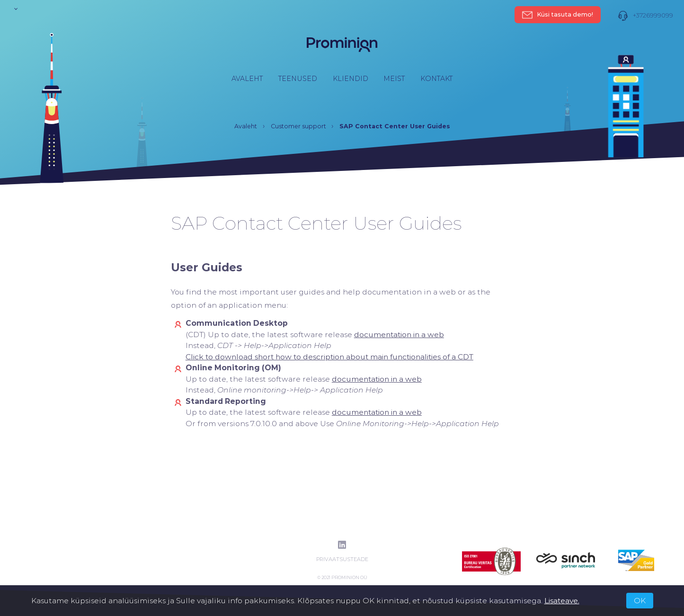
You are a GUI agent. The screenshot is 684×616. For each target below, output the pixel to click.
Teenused (298, 79)
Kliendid (351, 79)
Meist (394, 79)
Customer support (298, 126)
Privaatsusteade (342, 559)
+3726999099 (645, 16)
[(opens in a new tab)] (399, 335)
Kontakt (436, 79)
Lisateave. (562, 601)
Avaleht (247, 79)
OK (640, 601)
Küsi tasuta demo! (558, 15)
